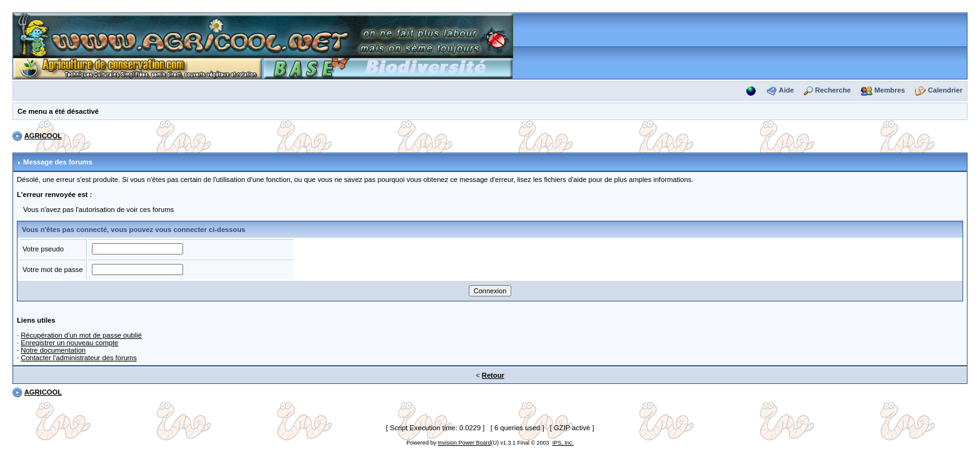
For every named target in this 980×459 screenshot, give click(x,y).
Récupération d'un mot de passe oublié (81, 335)
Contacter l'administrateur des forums (79, 358)
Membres (890, 90)
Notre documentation (53, 350)
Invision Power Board (464, 443)
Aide (786, 90)
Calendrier (945, 90)
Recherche (833, 90)
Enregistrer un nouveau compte (69, 343)
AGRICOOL (43, 136)
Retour (493, 375)
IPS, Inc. (563, 443)
